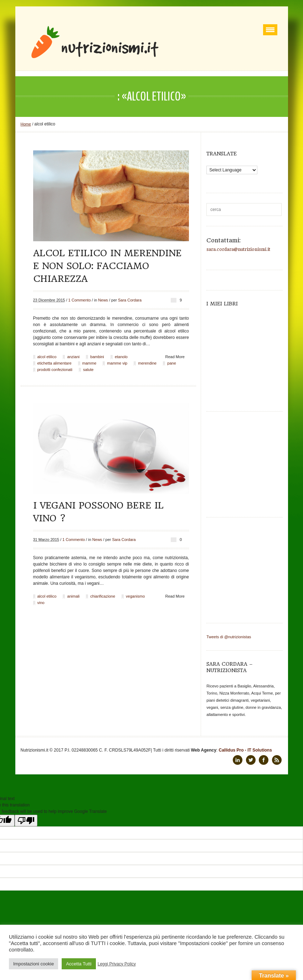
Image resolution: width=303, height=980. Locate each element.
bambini (97, 357)
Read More (175, 357)
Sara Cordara (130, 300)
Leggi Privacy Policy (117, 964)
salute (88, 370)
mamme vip (117, 363)
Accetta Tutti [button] (79, 964)
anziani (73, 357)
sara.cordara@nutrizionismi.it (238, 249)
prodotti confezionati (55, 370)
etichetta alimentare (55, 363)
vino (41, 603)
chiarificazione (103, 596)
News (103, 300)
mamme (89, 363)
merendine (147, 363)
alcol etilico (47, 357)
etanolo (121, 357)
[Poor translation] (26, 821)
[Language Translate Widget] (232, 170)
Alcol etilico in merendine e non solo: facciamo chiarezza (107, 266)
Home (26, 124)
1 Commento (80, 300)
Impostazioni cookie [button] (34, 964)
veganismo (135, 596)
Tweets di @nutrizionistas (229, 637)
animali (73, 596)
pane (171, 363)
